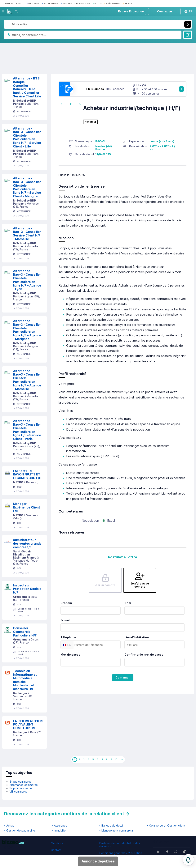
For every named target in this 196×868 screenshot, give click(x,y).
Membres (57, 843)
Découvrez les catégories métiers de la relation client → (67, 814)
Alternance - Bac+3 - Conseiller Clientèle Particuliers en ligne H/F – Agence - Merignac (27, 330)
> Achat (9, 826)
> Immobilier (59, 831)
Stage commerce (21, 782)
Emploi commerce (21, 788)
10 (116, 759)
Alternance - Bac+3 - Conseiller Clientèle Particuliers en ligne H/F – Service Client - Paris (27, 430)
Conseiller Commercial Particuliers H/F (25, 632)
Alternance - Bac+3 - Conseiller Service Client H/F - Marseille (27, 234)
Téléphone (68, 637)
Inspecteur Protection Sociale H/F (27, 589)
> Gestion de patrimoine (19, 831)
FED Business (94, 89)
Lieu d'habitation (137, 637)
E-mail (65, 620)
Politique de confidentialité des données (120, 845)
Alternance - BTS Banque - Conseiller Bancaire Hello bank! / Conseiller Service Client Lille (27, 87)
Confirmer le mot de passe (144, 655)
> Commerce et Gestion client (166, 826)
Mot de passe (70, 655)
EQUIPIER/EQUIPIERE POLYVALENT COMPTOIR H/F (28, 725)
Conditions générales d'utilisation (121, 853)
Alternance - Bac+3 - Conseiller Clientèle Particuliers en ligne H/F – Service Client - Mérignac (27, 187)
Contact (56, 850)
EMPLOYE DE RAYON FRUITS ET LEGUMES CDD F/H (27, 474)
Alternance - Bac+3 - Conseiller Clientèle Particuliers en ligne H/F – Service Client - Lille (27, 137)
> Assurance (59, 826)
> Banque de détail (111, 826)
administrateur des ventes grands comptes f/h (27, 543)
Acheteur (90, 122)
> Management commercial (116, 831)
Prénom (66, 603)
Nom (128, 603)
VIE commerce (19, 791)
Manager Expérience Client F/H (27, 507)
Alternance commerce (24, 785)
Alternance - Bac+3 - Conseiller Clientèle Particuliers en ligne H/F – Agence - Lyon (27, 280)
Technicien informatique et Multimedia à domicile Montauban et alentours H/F (25, 680)
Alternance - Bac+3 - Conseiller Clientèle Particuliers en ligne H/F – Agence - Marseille (27, 380)
